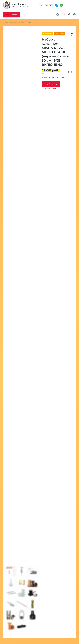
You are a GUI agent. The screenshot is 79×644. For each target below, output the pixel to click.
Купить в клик (50, 88)
